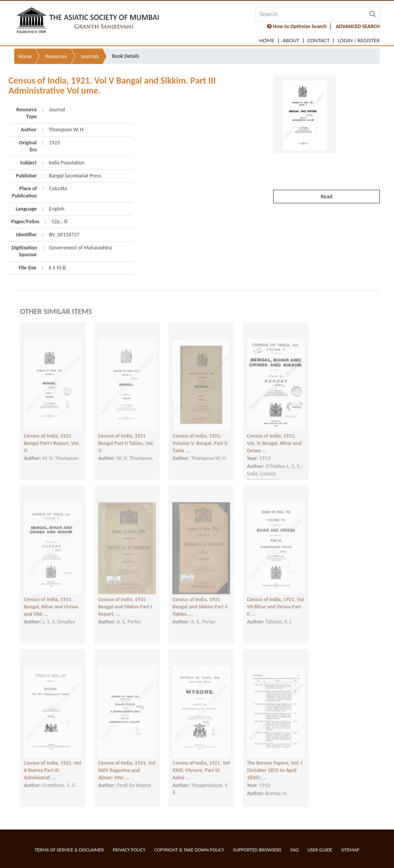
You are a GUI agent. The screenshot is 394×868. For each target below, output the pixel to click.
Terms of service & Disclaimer (69, 850)
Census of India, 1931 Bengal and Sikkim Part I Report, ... (125, 601)
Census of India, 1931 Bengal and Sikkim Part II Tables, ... (200, 601)
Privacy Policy (129, 850)
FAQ (295, 850)
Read (326, 181)
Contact (319, 41)
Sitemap (350, 850)
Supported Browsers (257, 850)
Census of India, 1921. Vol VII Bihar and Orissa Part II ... (276, 601)
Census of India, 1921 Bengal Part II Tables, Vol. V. (126, 438)
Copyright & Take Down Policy (189, 850)
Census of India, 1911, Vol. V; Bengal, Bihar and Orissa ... (274, 438)
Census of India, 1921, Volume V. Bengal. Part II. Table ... (200, 438)
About (291, 41)
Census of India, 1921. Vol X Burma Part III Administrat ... (53, 765)
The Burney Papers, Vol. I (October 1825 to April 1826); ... (275, 765)
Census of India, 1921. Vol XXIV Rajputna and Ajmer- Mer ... (127, 765)
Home (267, 41)
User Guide (320, 850)
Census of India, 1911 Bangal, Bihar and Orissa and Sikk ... (51, 601)
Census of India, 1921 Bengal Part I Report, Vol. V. (52, 438)
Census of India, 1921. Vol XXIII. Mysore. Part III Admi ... (201, 765)
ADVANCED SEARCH (358, 26)
